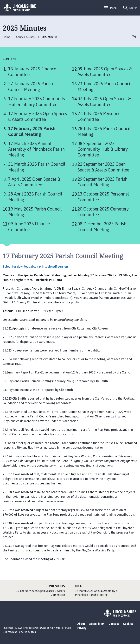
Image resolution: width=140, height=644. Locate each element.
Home (6, 37)
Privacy (82, 628)
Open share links (135, 36)
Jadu (33, 632)
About (81, 624)
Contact (114, 624)
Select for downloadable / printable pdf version (35, 267)
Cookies (128, 624)
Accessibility (97, 624)
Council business (26, 37)
